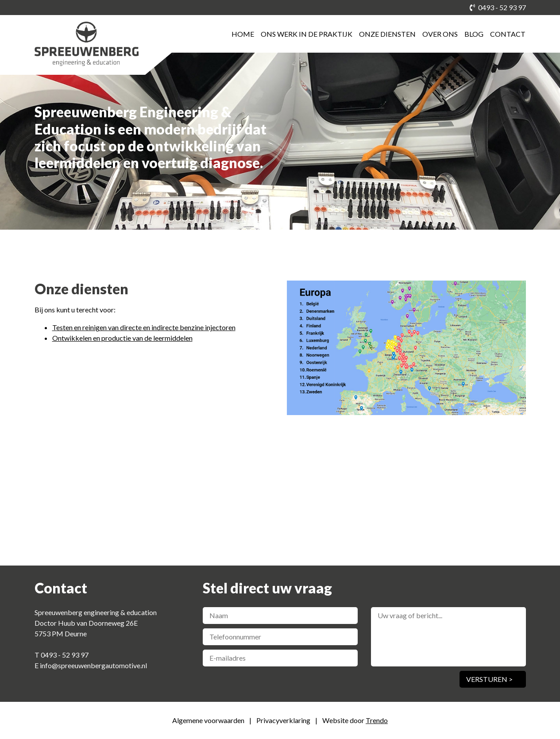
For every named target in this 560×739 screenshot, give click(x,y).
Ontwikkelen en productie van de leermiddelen (122, 338)
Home (243, 34)
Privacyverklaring (284, 720)
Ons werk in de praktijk (307, 34)
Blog (474, 34)
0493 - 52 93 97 (498, 7)
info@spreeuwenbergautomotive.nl (93, 665)
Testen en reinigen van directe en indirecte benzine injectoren (144, 327)
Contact (508, 34)
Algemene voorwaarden (209, 720)
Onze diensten (387, 34)
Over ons (440, 34)
